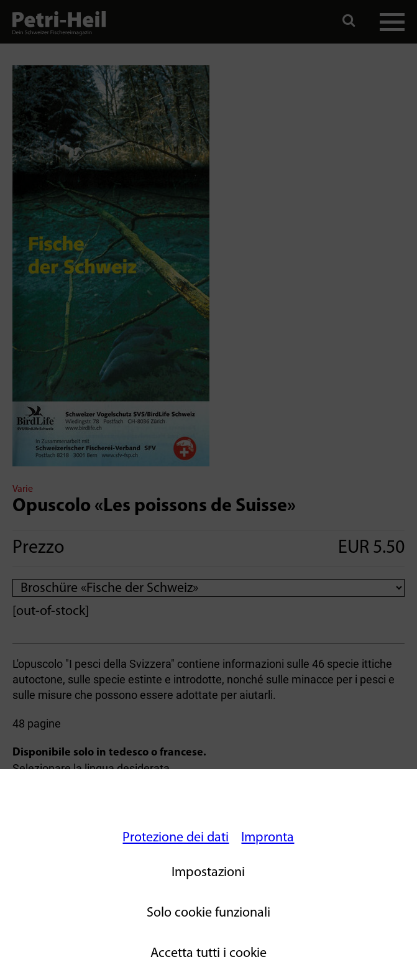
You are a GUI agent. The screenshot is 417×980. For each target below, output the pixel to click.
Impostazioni (208, 873)
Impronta (268, 838)
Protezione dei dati (176, 838)
